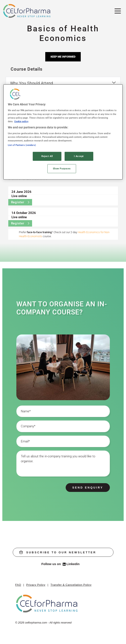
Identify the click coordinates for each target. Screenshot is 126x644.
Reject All (47, 156)
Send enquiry (88, 488)
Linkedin (71, 564)
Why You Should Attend (32, 83)
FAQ (18, 585)
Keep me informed (63, 57)
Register (20, 202)
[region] (63, 132)
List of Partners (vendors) (22, 145)
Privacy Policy (36, 585)
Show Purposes (62, 169)
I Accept (79, 156)
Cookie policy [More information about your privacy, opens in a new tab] (21, 121)
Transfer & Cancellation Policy (71, 585)
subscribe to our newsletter (58, 552)
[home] (47, 604)
